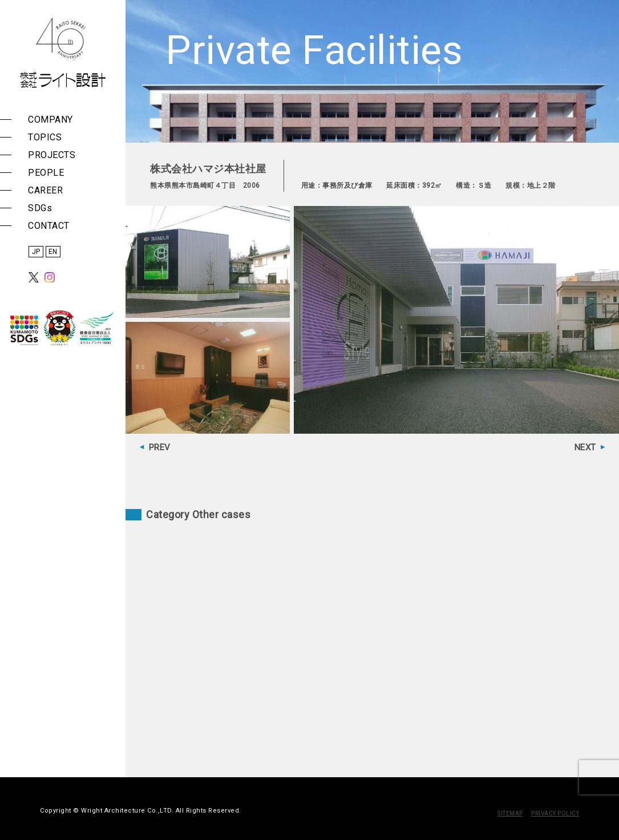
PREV (160, 447)
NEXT (585, 447)
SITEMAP (510, 813)
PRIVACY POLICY (555, 813)
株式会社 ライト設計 (63, 52)
